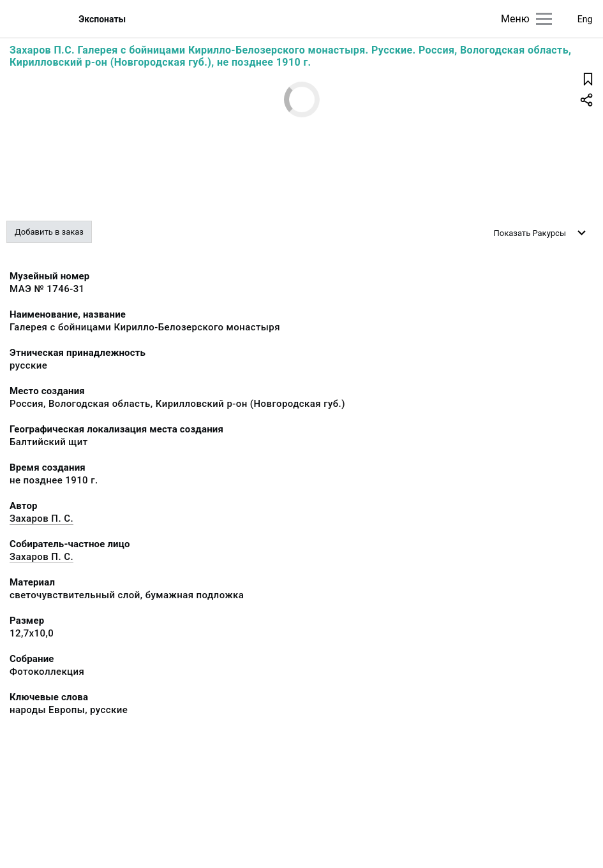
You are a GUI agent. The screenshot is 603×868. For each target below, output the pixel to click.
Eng (585, 19)
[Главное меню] (544, 19)
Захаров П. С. (41, 519)
